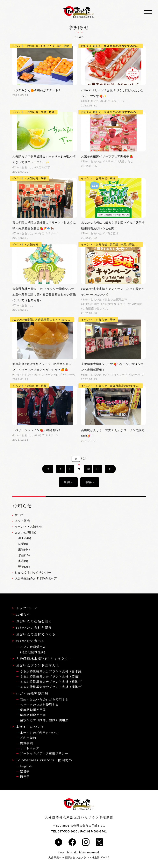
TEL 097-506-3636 (64, 831)
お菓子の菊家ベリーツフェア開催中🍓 (107, 156)
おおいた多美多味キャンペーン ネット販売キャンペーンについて (113, 292)
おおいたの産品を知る (32, 621)
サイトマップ (29, 748)
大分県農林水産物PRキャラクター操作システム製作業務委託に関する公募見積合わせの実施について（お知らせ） (44, 294)
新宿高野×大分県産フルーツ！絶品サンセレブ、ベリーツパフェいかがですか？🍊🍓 (42, 367)
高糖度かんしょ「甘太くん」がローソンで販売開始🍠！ (113, 433)
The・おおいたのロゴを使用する (44, 699)
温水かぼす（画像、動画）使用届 (44, 720)
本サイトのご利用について (39, 733)
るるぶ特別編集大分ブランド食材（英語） (51, 676)
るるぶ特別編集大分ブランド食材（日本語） (52, 671)
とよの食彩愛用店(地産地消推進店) (33, 649)
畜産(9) (23, 561)
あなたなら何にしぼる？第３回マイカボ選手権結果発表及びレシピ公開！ (113, 225)
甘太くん (103, 309)
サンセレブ (55, 375)
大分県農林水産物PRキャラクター (42, 659)
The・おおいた (24, 167)
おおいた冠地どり (116, 300)
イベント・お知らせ (28, 526)
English (26, 766)
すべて (19, 515)
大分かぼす (43, 167)
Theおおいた (91, 101)
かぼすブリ (110, 304)
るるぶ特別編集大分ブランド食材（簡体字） (52, 687)
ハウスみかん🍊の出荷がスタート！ (37, 90)
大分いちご (126, 161)
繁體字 (25, 771)
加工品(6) (25, 538)
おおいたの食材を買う (32, 628)
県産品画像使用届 (33, 715)
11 (97, 469)
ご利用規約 (28, 738)
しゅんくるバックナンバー (33, 573)
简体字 (25, 776)
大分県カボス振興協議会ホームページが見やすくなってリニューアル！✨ (44, 159)
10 (88, 469)
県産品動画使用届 (33, 710)
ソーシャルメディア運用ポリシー (44, 753)
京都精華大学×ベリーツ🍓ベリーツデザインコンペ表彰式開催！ (113, 367)
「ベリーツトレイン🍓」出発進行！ (37, 430)
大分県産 (88, 309)
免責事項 (26, 743)
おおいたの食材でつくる (34, 634)
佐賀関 (138, 304)
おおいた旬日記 (25, 532)
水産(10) (24, 555)
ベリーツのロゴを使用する (39, 705)
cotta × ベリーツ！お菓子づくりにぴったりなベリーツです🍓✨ (112, 93)
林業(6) (23, 544)
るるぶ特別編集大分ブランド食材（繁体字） (52, 682)
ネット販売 (22, 521)
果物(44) (24, 549)
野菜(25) (24, 567)
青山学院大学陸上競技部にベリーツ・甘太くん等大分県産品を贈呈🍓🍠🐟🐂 (44, 225)
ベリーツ (119, 101)
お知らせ (21, 615)
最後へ (90, 482)
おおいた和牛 (91, 304)
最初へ (68, 482)
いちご (106, 101)
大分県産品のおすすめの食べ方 (36, 578)
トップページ (25, 608)
